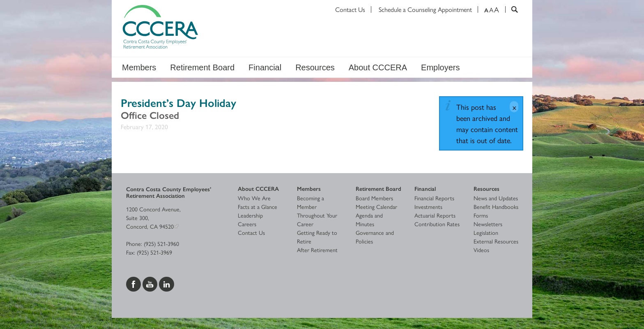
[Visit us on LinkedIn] (167, 283)
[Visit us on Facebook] (134, 283)
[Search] (512, 9)
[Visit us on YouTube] (151, 283)
